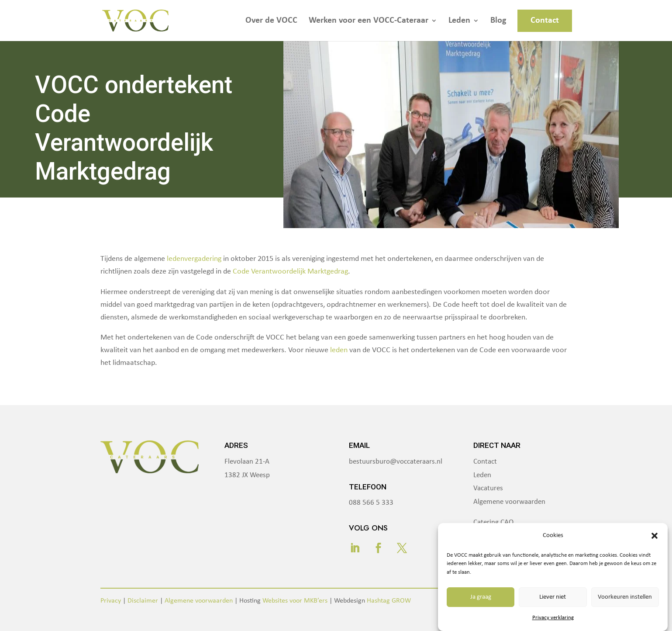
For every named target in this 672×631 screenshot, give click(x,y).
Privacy (111, 601)
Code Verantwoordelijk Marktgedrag (290, 272)
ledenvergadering (194, 259)
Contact (545, 21)
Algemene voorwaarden (509, 502)
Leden (459, 21)
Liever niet (553, 597)
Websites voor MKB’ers (295, 601)
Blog (498, 21)
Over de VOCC (271, 21)
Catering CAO (493, 522)
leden (339, 350)
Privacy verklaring (553, 618)
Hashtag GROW (389, 601)
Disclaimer (143, 601)
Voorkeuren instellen (625, 597)
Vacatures (488, 488)
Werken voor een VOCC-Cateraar (369, 21)
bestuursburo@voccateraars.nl (396, 462)
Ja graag (481, 597)
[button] (655, 536)
